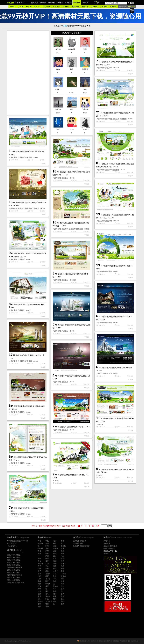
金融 (62, 553)
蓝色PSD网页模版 (14, 562)
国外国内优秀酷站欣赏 (81, 546)
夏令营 (48, 596)
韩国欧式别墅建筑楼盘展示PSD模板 (71, 475)
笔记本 (56, 586)
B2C (55, 589)
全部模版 (47, 6)
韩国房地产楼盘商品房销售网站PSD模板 (117, 368)
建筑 (62, 581)
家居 (39, 596)
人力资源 (49, 601)
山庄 (62, 596)
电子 (39, 571)
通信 (55, 551)
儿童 (47, 548)
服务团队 (107, 543)
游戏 (55, 546)
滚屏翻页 (123, 6)
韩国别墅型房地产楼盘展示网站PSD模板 (29, 304)
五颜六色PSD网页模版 (16, 583)
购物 (55, 556)
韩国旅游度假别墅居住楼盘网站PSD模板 (29, 508)
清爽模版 (113, 6)
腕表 (62, 589)
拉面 (47, 564)
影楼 (39, 606)
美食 (39, 561)
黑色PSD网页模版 (14, 555)
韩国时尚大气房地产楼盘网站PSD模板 (72, 376)
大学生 (56, 571)
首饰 (39, 591)
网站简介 (107, 541)
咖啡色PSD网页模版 (15, 575)
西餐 (62, 541)
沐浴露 (56, 548)
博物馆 (48, 606)
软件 (47, 586)
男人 (47, 566)
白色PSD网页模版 (14, 557)
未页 (98, 526)
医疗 (47, 581)
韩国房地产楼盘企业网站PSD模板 (29, 355)
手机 (47, 541)
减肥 (55, 601)
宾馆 (39, 566)
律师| (47, 604)
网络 (39, 569)
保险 (55, 553)
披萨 (47, 561)
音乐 (47, 594)
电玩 (62, 599)
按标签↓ (21, 6)
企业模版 (66, 6)
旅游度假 (123, 119)
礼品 (62, 556)
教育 (39, 551)
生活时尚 (109, 119)
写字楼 (48, 579)
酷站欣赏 (43, 3)
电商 (39, 594)
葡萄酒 (40, 564)
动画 (55, 564)
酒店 (55, 561)
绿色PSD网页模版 (14, 580)
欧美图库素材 (78, 543)
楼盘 (47, 571)
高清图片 (68, 3)
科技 (47, 569)
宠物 (39, 559)
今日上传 (57, 6)
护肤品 (63, 564)
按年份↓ (37, 6)
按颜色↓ (29, 6)
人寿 (39, 553)
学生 (55, 559)
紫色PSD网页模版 (14, 565)
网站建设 (85, 3)
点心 (62, 551)
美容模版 (104, 6)
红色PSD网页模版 (14, 560)
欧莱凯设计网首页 (79, 541)
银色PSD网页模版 (14, 573)
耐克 (62, 571)
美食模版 (94, 6)
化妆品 (40, 543)
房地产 (48, 574)
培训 (55, 596)
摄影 (62, 559)
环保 (39, 586)
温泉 (55, 566)
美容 (39, 541)
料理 (55, 543)
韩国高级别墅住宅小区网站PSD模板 (117, 266)
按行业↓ (13, 6)
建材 (55, 594)
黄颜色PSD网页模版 (15, 567)
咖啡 (62, 601)
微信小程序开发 (109, 548)
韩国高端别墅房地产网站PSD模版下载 (30, 152)
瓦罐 (47, 543)
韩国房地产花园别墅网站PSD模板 (71, 427)
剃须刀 (48, 584)
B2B (39, 589)
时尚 (39, 576)
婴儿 (62, 548)
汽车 (55, 541)
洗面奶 (40, 548)
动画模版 (76, 6)
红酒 (62, 561)
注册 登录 (131, 6)
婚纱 (62, 579)
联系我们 (107, 553)
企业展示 (116, 119)
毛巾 (39, 604)
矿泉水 (63, 576)
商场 (62, 584)
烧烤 (55, 599)
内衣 (47, 553)
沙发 (39, 574)
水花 (47, 599)
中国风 (63, 546)
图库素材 (51, 3)
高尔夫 (40, 601)
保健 (47, 559)
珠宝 (47, 591)
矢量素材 (60, 3)
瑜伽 (55, 581)
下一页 (91, 526)
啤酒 (39, 584)
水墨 (47, 546)
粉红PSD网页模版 (14, 578)
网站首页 (35, 3)
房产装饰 (101, 68)
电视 (62, 604)
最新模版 (85, 6)
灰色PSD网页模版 (14, 570)
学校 (39, 581)
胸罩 (47, 556)
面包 (62, 569)
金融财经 (28, 157)
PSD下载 (77, 3)
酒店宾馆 (21, 209)
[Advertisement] (28, 73)
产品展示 (109, 68)
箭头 (39, 599)
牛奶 (62, 586)
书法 (55, 579)
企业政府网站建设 (110, 546)
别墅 (47, 551)
